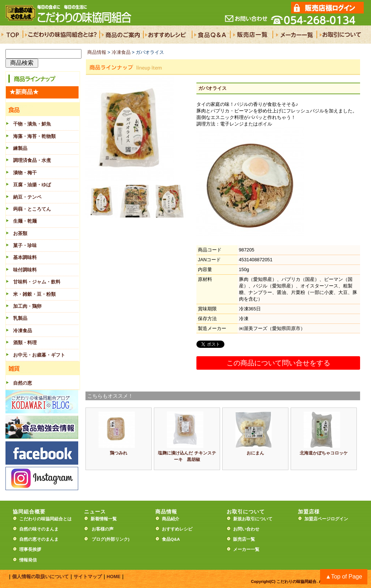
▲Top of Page (344, 577)
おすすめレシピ (177, 529)
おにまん (255, 453)
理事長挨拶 (30, 549)
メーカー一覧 (246, 549)
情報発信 (28, 560)
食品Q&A (171, 539)
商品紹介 (171, 519)
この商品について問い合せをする (278, 363)
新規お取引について (253, 519)
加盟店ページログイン (326, 519)
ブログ (98, 539)
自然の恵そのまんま (39, 539)
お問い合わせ (246, 529)
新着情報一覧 (106, 519)
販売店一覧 (244, 539)
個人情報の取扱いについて (40, 577)
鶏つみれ (119, 453)
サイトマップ (88, 577)
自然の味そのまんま (39, 529)
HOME (113, 577)
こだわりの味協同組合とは (45, 519)
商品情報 (97, 52)
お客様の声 (103, 529)
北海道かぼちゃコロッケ (324, 453)
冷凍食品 (121, 52)
